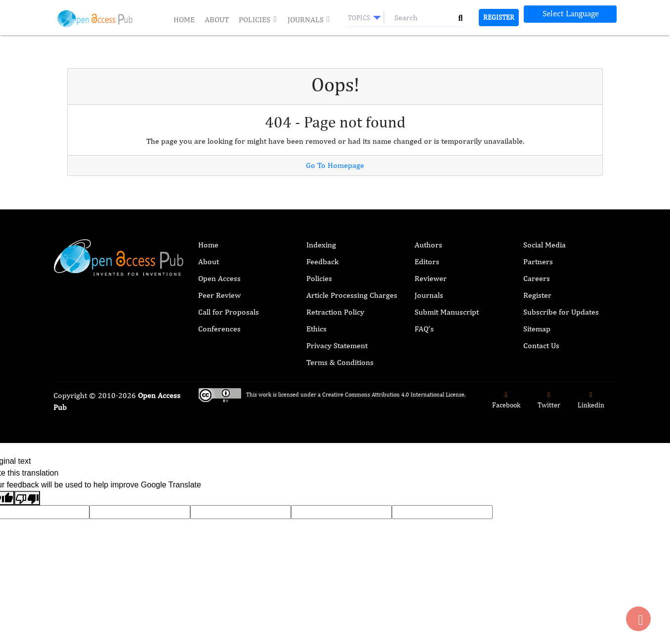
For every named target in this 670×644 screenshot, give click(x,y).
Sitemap (537, 329)
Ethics (316, 329)
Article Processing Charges (352, 295)
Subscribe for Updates (561, 312)
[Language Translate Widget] (570, 14)
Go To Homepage (335, 165)
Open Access (219, 278)
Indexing (321, 245)
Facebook (506, 400)
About (217, 20)
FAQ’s (424, 329)
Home (184, 20)
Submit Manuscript (447, 312)
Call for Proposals (229, 312)
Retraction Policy (335, 312)
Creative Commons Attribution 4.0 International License (393, 395)
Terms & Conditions (340, 362)
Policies (258, 20)
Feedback (322, 262)
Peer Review (219, 295)
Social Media (544, 245)
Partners (538, 262)
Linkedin (591, 400)
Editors (427, 262)
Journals (309, 20)
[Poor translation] (27, 498)
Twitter (549, 400)
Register (499, 17)
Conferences (219, 329)
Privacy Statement (337, 345)
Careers (537, 278)
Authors (428, 245)
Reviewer (431, 278)
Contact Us (541, 345)
